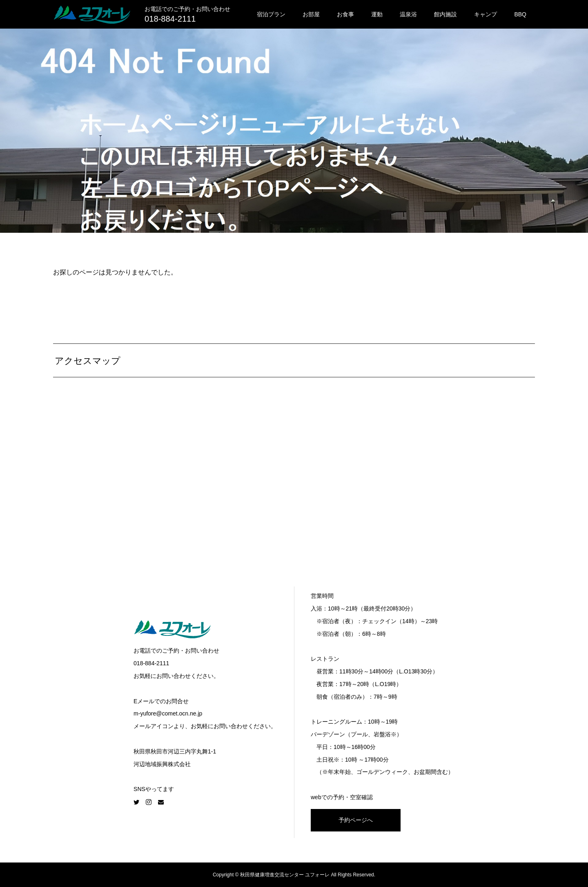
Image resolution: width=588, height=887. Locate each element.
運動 (377, 14)
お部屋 (311, 14)
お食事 (345, 14)
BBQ (520, 14)
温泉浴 (408, 14)
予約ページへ (356, 820)
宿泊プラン (271, 14)
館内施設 (445, 14)
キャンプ (486, 14)
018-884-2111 (170, 19)
